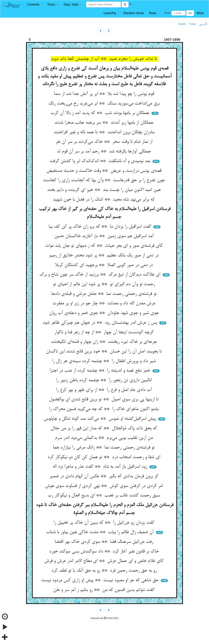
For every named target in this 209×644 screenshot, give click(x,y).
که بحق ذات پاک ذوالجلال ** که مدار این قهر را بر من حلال (104, 428)
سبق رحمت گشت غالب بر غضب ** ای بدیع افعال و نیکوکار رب (105, 496)
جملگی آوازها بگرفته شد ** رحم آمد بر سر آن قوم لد (104, 152)
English (182, 24)
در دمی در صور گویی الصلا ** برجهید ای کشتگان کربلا (104, 265)
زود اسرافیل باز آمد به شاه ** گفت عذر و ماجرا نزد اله (100, 467)
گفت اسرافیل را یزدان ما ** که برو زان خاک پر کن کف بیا (101, 227)
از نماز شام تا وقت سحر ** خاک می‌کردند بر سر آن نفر (104, 142)
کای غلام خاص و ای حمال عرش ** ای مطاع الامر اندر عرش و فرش (105, 561)
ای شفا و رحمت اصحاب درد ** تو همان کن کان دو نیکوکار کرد (104, 457)
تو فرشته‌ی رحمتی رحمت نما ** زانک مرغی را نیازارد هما (104, 448)
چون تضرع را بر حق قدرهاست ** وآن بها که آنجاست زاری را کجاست (104, 180)
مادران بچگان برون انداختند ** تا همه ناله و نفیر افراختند (105, 132)
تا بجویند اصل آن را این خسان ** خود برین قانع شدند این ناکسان (105, 352)
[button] (34, 5)
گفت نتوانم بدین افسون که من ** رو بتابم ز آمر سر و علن (104, 590)
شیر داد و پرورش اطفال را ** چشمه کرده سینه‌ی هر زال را (105, 361)
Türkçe (193, 24)
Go (190, 13)
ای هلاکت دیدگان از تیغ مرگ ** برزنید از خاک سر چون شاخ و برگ (100, 275)
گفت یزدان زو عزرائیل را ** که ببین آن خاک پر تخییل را (104, 523)
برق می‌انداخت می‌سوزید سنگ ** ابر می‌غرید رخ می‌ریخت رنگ (104, 104)
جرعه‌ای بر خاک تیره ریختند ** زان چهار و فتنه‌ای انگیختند (105, 342)
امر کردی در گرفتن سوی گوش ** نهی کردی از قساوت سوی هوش (104, 486)
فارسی (203, 24)
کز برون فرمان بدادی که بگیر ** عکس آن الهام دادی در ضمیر (104, 476)
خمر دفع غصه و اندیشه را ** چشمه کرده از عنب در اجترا (100, 371)
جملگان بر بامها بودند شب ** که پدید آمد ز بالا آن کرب (101, 113)
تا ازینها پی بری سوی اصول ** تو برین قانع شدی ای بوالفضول (104, 400)
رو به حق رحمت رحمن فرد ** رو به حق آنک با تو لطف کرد (105, 571)
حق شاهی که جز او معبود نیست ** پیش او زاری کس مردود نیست (101, 580)
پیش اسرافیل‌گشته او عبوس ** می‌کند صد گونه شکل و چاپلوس (101, 419)
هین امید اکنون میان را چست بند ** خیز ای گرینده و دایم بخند (104, 190)
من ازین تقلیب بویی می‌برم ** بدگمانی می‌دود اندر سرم (104, 438)
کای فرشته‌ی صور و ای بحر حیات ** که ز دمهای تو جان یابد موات (105, 246)
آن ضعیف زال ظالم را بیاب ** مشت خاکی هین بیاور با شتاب (100, 532)
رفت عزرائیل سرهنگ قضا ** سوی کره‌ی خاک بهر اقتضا (105, 542)
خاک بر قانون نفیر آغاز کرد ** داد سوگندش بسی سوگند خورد (105, 552)
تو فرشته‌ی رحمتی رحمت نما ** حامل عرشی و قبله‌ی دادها (105, 294)
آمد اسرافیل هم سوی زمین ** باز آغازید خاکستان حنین (105, 236)
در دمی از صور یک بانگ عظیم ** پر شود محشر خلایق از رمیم (104, 256)
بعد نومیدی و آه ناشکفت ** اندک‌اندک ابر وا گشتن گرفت (100, 161)
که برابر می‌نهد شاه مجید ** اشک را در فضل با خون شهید (104, 200)
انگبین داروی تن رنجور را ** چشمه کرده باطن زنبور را (104, 380)
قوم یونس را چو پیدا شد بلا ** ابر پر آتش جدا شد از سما (105, 94)
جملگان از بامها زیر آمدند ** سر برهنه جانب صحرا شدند (105, 123)
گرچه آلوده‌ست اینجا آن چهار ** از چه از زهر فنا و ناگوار (104, 332)
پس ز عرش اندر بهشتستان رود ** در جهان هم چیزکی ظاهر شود (101, 323)
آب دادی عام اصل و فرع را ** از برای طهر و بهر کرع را (105, 390)
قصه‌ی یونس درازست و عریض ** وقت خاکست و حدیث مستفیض (105, 171)
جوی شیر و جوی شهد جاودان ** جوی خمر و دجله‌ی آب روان (105, 313)
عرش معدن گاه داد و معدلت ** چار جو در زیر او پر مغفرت (105, 303)
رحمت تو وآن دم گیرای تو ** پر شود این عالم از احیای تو (105, 284)
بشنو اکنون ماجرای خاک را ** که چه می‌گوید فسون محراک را (104, 409)
